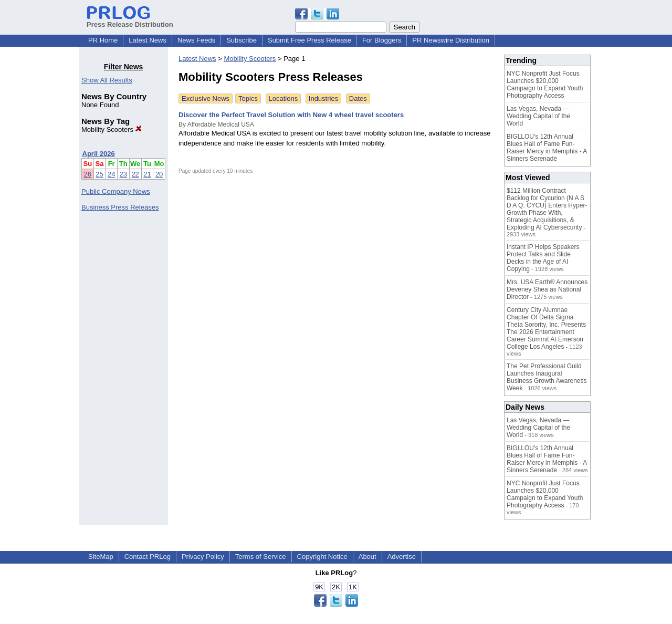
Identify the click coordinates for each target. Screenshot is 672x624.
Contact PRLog (148, 557)
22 (135, 174)
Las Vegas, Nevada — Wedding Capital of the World (538, 116)
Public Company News (116, 191)
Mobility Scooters (112, 129)
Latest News (148, 40)
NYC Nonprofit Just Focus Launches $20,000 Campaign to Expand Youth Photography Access (545, 85)
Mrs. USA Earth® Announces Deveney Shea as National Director (547, 289)
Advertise (402, 557)
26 (88, 174)
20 (159, 174)
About (367, 557)
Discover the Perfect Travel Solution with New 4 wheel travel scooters (291, 115)
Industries (323, 98)
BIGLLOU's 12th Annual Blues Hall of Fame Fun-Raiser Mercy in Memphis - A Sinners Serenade (547, 148)
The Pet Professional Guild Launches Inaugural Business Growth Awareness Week (547, 377)
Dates (358, 98)
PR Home (103, 40)
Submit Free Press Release (309, 40)
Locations (283, 98)
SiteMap (101, 557)
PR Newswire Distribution (451, 40)
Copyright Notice (322, 557)
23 (123, 174)
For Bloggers (382, 40)
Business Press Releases (120, 207)
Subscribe (241, 40)
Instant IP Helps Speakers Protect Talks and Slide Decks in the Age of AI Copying (543, 258)
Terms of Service (261, 557)
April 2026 (99, 154)
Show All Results (107, 80)
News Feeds (196, 40)
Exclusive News (206, 98)
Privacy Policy (203, 557)
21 (147, 174)
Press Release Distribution (130, 20)
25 (99, 174)
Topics (248, 98)
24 (111, 174)
